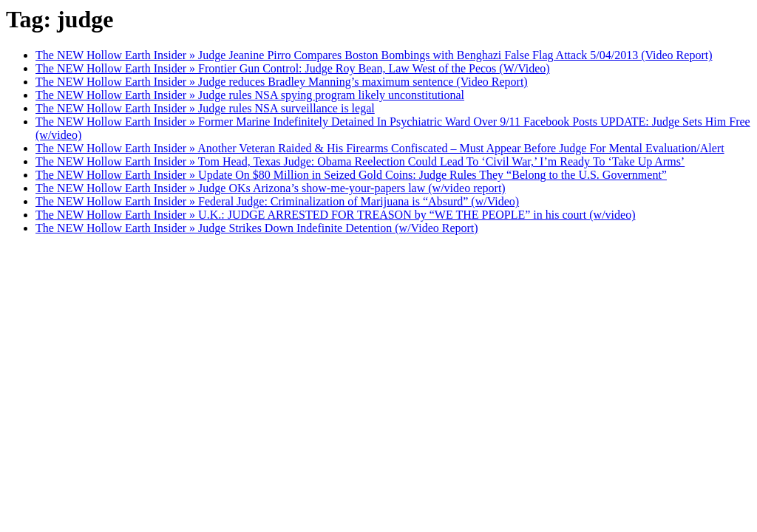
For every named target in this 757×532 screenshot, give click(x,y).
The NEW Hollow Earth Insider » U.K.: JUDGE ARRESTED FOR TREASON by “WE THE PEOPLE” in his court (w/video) (335, 215)
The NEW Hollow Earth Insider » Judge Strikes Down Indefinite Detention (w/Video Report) (257, 228)
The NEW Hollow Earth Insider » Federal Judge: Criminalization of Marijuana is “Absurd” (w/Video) (277, 201)
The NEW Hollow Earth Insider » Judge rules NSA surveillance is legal (205, 108)
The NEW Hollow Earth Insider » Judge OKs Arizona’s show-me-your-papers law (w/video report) (271, 188)
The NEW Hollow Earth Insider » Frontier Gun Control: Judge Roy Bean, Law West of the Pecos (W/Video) (293, 68)
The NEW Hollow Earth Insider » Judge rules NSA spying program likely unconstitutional (250, 95)
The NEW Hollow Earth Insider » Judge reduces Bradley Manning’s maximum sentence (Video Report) (282, 82)
